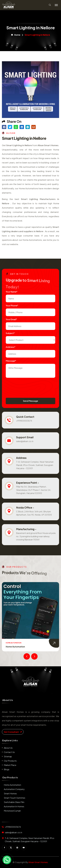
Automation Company (14, 789)
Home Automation (15, 647)
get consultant (13, 732)
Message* (11, 361)
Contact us (9, 752)
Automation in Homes (14, 806)
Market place (10, 765)
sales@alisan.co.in (25, 441)
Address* (11, 347)
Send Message (31, 401)
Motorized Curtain (12, 811)
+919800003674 (24, 421)
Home (16, 35)
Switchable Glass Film (14, 802)
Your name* (12, 292)
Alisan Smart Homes (38, 862)
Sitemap (8, 756)
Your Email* (11, 319)
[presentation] (25, 385)
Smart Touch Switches (15, 798)
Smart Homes (10, 793)
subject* (10, 333)
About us (8, 748)
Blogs (7, 769)
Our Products (10, 761)
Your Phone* (12, 306)
